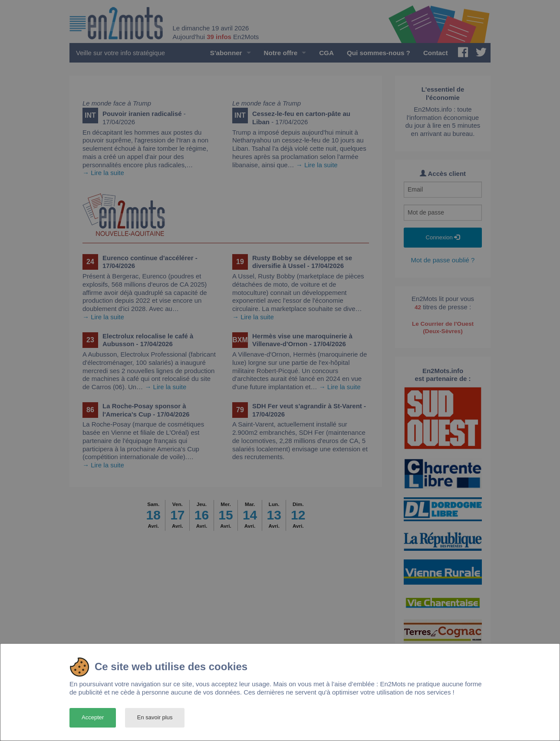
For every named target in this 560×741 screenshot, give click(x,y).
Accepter (93, 717)
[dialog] (280, 692)
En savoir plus (155, 717)
